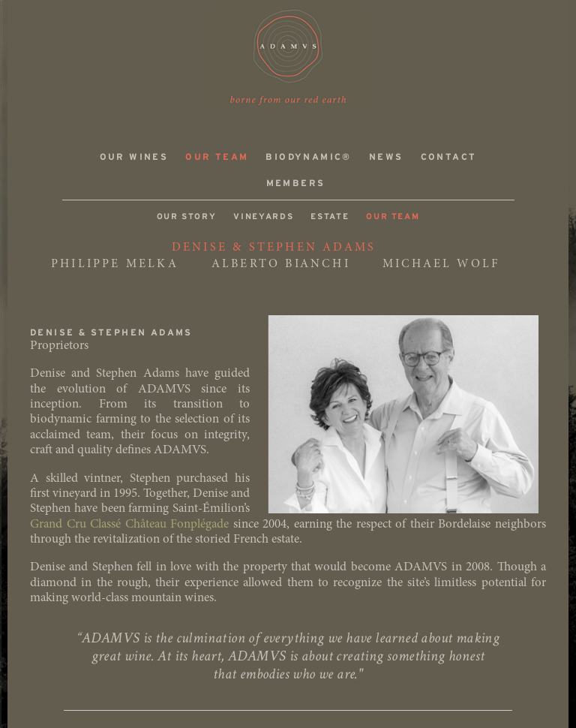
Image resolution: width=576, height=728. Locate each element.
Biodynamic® (308, 157)
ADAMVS (288, 58)
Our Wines (134, 157)
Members (296, 184)
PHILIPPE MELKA (115, 264)
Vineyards (263, 217)
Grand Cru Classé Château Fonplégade (129, 525)
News (386, 157)
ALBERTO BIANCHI (281, 264)
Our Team (217, 157)
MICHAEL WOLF (441, 264)
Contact (449, 157)
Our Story (187, 217)
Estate (330, 217)
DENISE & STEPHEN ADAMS (274, 248)
